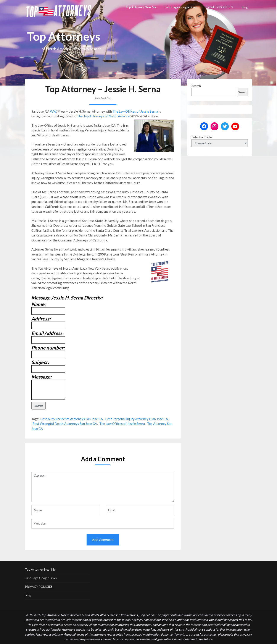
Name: (39, 304)
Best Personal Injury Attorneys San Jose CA (137, 419)
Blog (245, 7)
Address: (41, 319)
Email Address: (48, 333)
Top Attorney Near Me (141, 7)
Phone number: (48, 348)
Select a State (202, 137)
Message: (41, 377)
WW (53, 111)
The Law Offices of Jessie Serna (135, 111)
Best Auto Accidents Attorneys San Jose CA (72, 419)
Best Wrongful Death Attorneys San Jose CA (65, 424)
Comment (103, 487)
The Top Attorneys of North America (103, 116)
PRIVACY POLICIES (219, 7)
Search (196, 86)
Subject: (40, 362)
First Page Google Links (181, 7)
